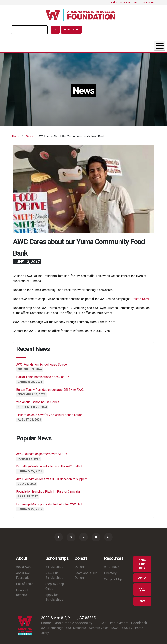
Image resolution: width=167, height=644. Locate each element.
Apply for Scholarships (54, 597)
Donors (69, 45)
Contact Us (148, 2)
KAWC (115, 628)
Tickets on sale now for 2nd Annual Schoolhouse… (50, 414)
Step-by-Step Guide (55, 586)
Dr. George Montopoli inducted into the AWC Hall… (50, 503)
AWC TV (127, 628)
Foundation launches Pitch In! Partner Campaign (49, 490)
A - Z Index (112, 566)
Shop (123, 45)
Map (136, 2)
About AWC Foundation (24, 575)
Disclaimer (62, 623)
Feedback (139, 623)
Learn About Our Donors (86, 575)
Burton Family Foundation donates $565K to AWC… (51, 388)
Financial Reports (22, 592)
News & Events (96, 45)
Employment (118, 623)
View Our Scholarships (54, 575)
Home (16, 135)
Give (142, 601)
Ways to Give (149, 45)
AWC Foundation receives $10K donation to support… (52, 478)
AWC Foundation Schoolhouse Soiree (42, 363)
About (7, 45)
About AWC (24, 566)
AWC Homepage (52, 628)
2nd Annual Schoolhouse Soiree (38, 401)
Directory (125, 2)
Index (114, 2)
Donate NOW (140, 298)
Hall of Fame (25, 584)
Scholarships (38, 45)
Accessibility (82, 623)
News (30, 135)
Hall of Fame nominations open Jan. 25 (43, 376)
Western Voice (98, 628)
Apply (142, 577)
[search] (29, 30)
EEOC (101, 623)
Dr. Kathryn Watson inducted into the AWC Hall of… (50, 465)
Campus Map (113, 579)
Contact (142, 589)
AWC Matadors (76, 628)
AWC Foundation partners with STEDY (42, 453)
